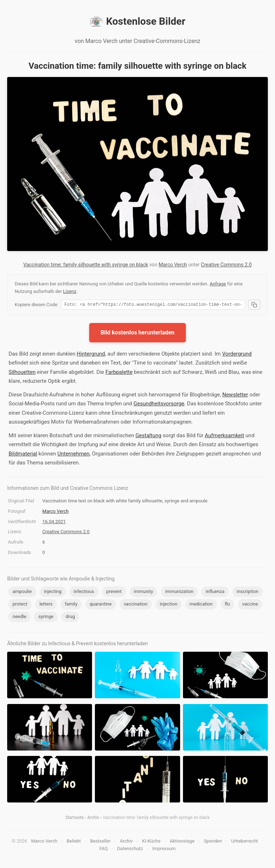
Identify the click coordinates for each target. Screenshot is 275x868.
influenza (215, 592)
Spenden (213, 842)
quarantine (101, 605)
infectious (84, 592)
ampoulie (22, 592)
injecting (53, 592)
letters (46, 605)
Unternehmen (73, 455)
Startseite (75, 819)
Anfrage (218, 284)
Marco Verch (173, 265)
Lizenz (70, 291)
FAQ (103, 850)
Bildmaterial (23, 455)
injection (168, 605)
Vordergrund (237, 355)
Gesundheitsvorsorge (159, 405)
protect (20, 605)
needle (19, 618)
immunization (179, 592)
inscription (248, 592)
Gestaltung (148, 437)
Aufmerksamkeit (225, 437)
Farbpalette (119, 373)
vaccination (136, 605)
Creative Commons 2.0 (226, 265)
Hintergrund (91, 355)
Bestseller (100, 842)
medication (201, 605)
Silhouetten (22, 373)
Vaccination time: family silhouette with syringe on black (86, 265)
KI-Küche (151, 842)
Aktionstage (182, 842)
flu (228, 605)
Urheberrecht (244, 842)
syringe (46, 618)
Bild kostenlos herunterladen (138, 334)
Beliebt (74, 842)
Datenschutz (130, 850)
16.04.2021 (54, 523)
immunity (144, 592)
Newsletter (235, 396)
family (71, 605)
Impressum (164, 850)
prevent (114, 592)
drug (70, 618)
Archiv (93, 819)
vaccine (250, 605)
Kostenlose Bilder (137, 21)
